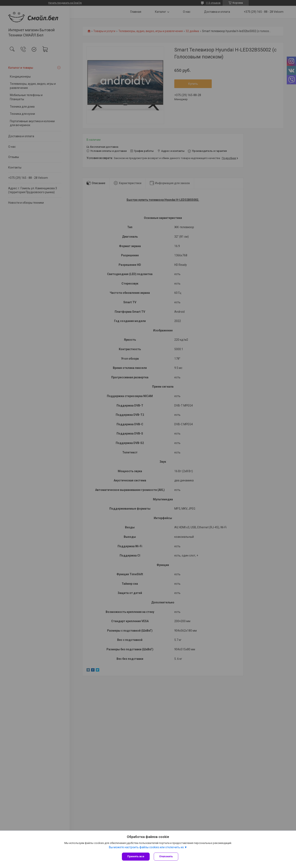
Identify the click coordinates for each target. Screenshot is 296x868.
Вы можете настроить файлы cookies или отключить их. (147, 847)
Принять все (136, 856)
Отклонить (166, 856)
